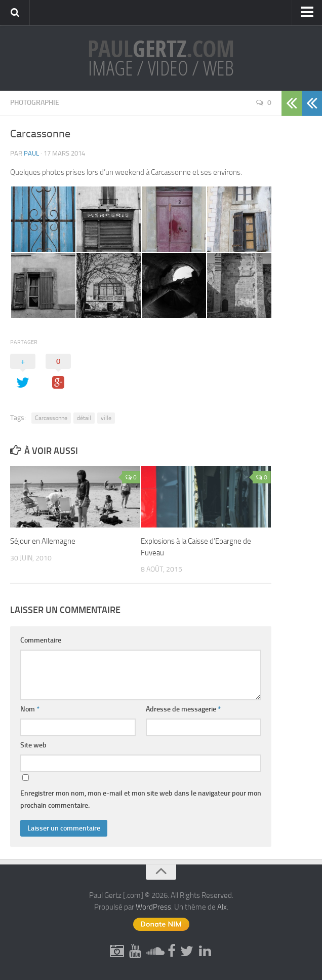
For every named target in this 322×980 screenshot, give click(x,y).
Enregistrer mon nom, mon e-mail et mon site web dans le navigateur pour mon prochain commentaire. (141, 799)
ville (106, 418)
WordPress (153, 907)
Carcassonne (51, 418)
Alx (222, 907)
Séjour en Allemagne (43, 541)
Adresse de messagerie (183, 709)
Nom (30, 709)
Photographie (35, 103)
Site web (33, 745)
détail (84, 418)
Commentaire (41, 640)
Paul (31, 153)
